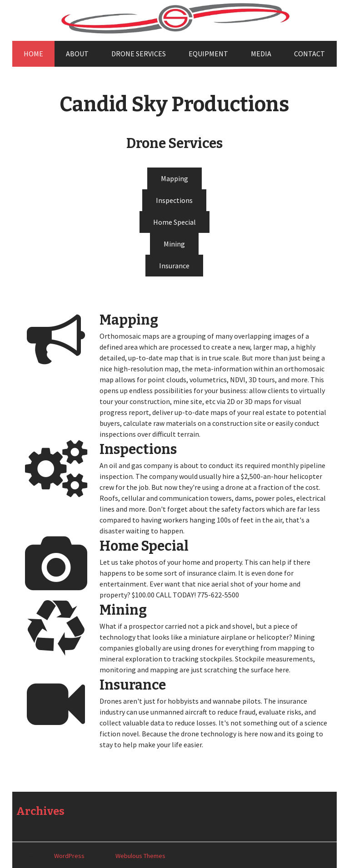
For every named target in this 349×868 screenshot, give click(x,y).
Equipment (208, 54)
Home (33, 54)
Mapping (174, 178)
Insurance (174, 266)
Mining (174, 244)
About (77, 54)
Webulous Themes (140, 856)
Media (261, 54)
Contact (309, 54)
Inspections (174, 200)
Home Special (174, 222)
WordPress (69, 856)
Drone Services (139, 54)
